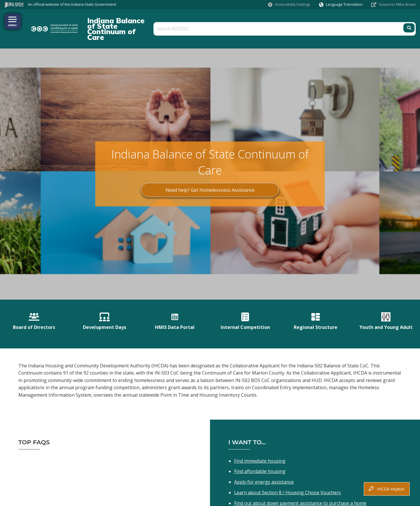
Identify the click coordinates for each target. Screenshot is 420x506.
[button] (289, 4)
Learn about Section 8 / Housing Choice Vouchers (287, 472)
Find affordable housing (260, 451)
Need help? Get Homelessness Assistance (210, 174)
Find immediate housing (260, 441)
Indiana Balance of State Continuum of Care (153, 20)
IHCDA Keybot (387, 489)
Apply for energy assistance (264, 462)
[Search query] (364, 21)
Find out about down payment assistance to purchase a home (300, 483)
